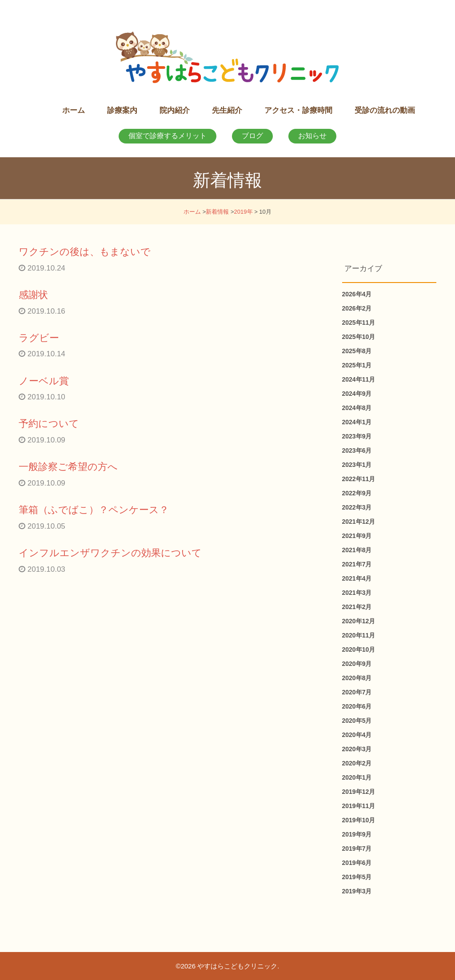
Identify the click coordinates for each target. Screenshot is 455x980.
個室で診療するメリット (168, 136)
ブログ (252, 136)
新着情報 (217, 212)
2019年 (243, 212)
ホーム (192, 212)
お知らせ (312, 136)
